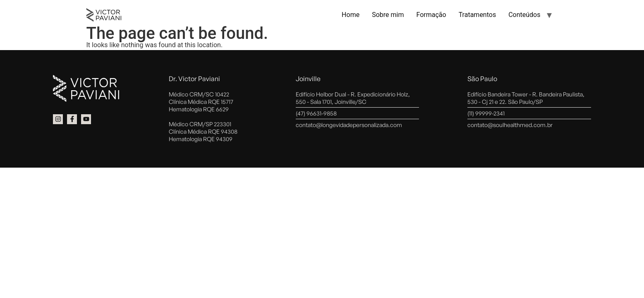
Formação (431, 15)
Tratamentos (478, 15)
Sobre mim (388, 15)
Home (351, 15)
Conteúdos (524, 15)
